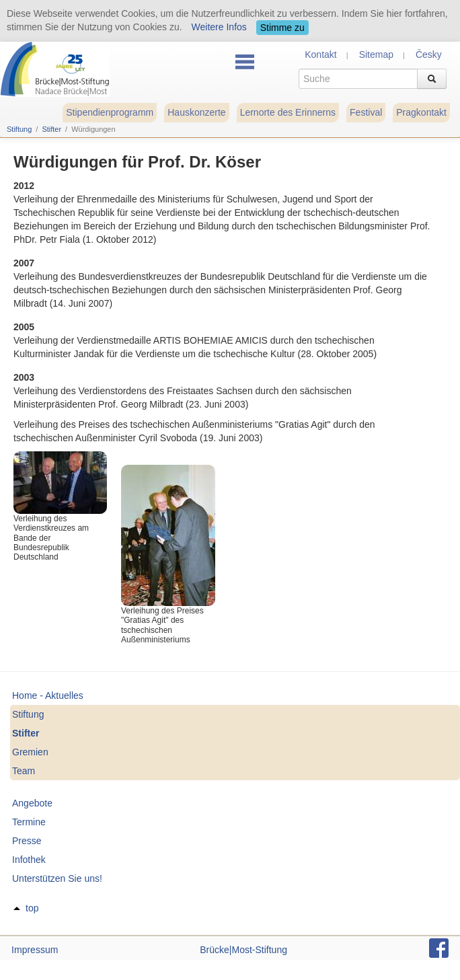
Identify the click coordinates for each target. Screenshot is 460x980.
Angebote (32, 803)
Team (24, 771)
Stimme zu (282, 28)
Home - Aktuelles (48, 695)
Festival (366, 112)
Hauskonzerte (196, 112)
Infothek (29, 860)
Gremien (30, 752)
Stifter (51, 129)
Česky (429, 54)
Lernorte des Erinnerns (288, 112)
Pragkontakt (421, 112)
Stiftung (19, 129)
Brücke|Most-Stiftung (243, 950)
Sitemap (376, 54)
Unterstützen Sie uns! (57, 878)
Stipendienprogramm (110, 112)
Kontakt (320, 54)
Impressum (35, 950)
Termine (29, 822)
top (32, 908)
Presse (27, 841)
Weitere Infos (219, 27)
